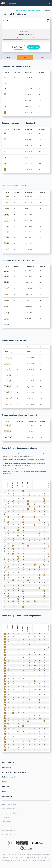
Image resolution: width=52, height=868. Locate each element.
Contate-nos (7, 822)
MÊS (8, 57)
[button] (49, 3)
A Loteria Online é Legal (10, 813)
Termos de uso (7, 826)
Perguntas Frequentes (9, 804)
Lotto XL (39, 10)
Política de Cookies (8, 830)
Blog (4, 791)
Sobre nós (6, 817)
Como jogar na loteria (9, 809)
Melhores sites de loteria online (14, 772)
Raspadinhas (7, 796)
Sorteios (6, 787)
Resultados (31, 10)
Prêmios (5, 782)
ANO (25, 57)
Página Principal (21, 10)
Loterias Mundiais (9, 777)
